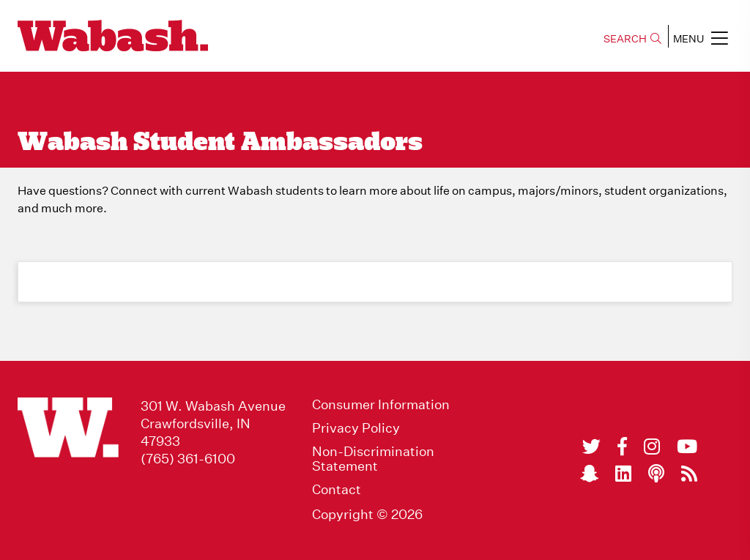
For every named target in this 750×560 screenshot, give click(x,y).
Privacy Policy (356, 428)
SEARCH (632, 39)
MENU (701, 38)
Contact (337, 490)
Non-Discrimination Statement (373, 459)
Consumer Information (381, 405)
